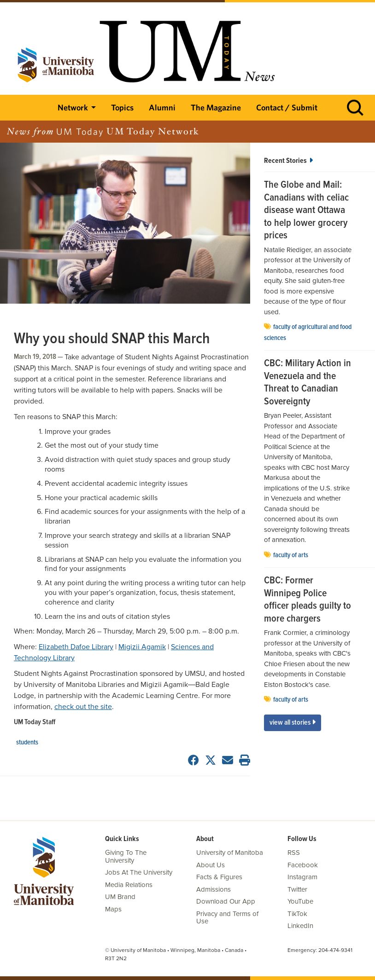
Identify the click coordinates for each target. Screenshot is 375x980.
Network (73, 107)
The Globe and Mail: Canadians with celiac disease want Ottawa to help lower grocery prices (306, 211)
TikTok (297, 914)
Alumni (162, 107)
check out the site (83, 707)
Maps (113, 909)
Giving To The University (126, 856)
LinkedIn (300, 926)
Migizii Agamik (142, 647)
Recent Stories (288, 161)
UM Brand (120, 897)
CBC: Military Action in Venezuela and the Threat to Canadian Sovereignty (308, 383)
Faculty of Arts (291, 555)
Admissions (214, 889)
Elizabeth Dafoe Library (76, 647)
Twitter (297, 889)
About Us (211, 865)
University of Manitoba (230, 853)
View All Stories (293, 723)
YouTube (300, 901)
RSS (294, 853)
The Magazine (216, 107)
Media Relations (129, 885)
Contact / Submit (287, 107)
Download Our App (226, 901)
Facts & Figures (219, 877)
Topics (122, 107)
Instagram (302, 877)
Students (27, 743)
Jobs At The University (139, 872)
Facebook (303, 865)
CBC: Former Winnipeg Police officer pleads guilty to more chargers (308, 600)
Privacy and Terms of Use (227, 918)
